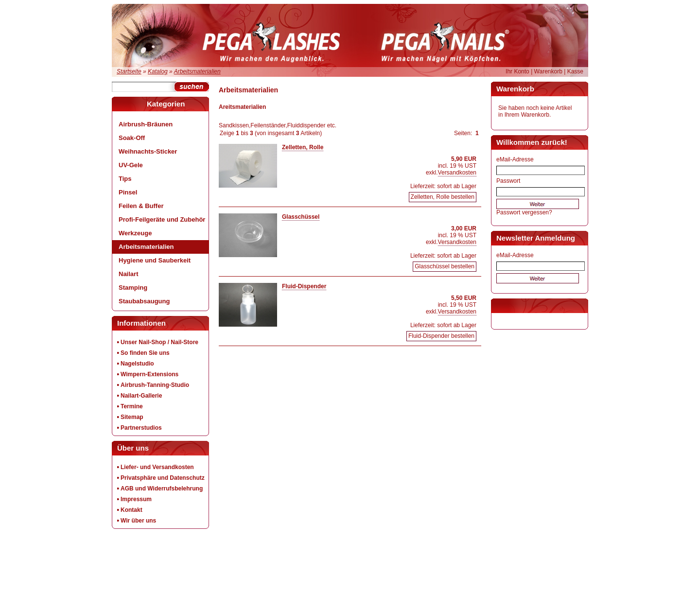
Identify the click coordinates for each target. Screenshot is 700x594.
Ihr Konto (517, 71)
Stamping (133, 288)
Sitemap (132, 417)
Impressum (136, 499)
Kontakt (131, 510)
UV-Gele (131, 165)
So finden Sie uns (145, 353)
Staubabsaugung (144, 301)
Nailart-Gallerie (141, 396)
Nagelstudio (137, 364)
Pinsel (128, 192)
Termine (132, 406)
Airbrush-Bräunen (146, 124)
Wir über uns (138, 521)
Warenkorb (548, 71)
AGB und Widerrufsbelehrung (162, 489)
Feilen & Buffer (141, 206)
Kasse (575, 71)
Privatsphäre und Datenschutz (163, 478)
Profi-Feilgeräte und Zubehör (162, 219)
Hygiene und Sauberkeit (155, 260)
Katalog (158, 71)
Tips (125, 179)
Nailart (128, 274)
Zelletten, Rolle (303, 147)
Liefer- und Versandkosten (157, 467)
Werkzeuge (135, 233)
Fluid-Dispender (304, 286)
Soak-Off (132, 138)
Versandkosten (457, 173)
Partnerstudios (141, 428)
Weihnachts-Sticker (148, 151)
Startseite (129, 71)
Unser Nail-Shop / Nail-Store (159, 342)
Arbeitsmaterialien (197, 71)
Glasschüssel (301, 217)
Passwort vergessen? (524, 212)
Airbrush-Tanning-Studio (155, 385)
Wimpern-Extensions (149, 374)
